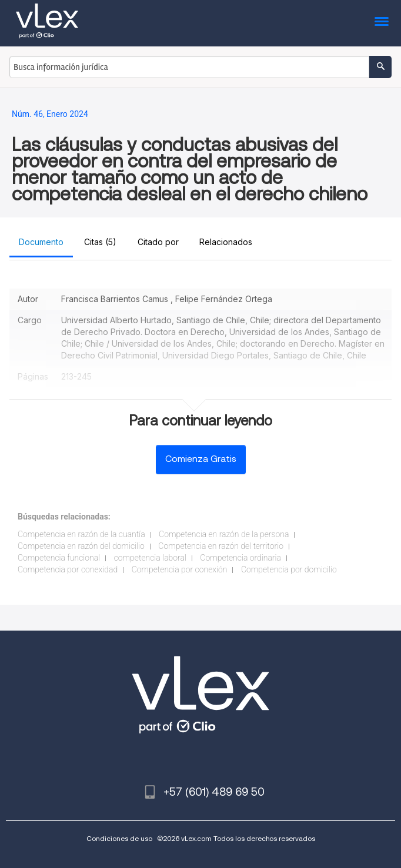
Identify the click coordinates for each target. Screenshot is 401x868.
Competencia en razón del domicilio (81, 546)
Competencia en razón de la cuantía (81, 534)
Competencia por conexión (180, 569)
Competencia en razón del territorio (221, 546)
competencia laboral (150, 558)
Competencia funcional (59, 558)
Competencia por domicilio (289, 569)
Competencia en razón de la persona (224, 534)
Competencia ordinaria (240, 558)
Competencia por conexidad (68, 569)
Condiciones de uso (119, 838)
